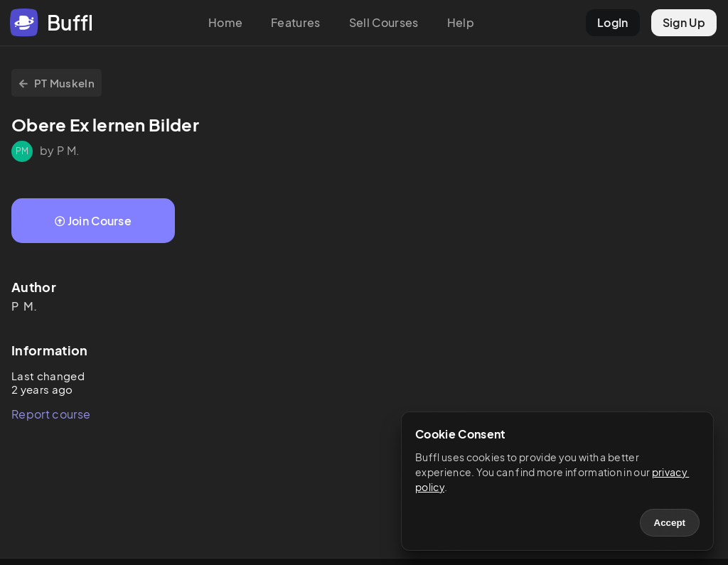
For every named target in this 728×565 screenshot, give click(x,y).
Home (225, 22)
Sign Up (684, 22)
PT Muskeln (57, 83)
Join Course (93, 221)
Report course (51, 414)
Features (296, 22)
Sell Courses (384, 22)
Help (461, 22)
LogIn (613, 22)
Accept (670, 523)
